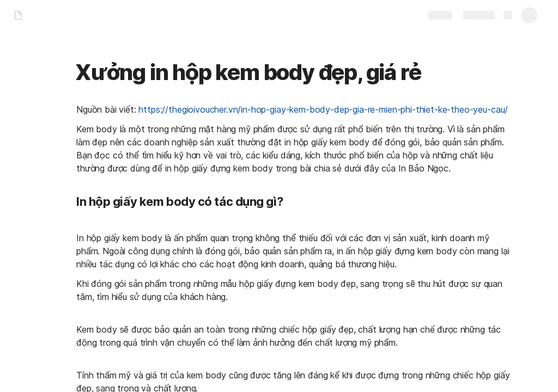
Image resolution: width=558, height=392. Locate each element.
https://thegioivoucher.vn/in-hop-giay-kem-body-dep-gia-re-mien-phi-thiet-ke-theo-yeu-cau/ (323, 109)
